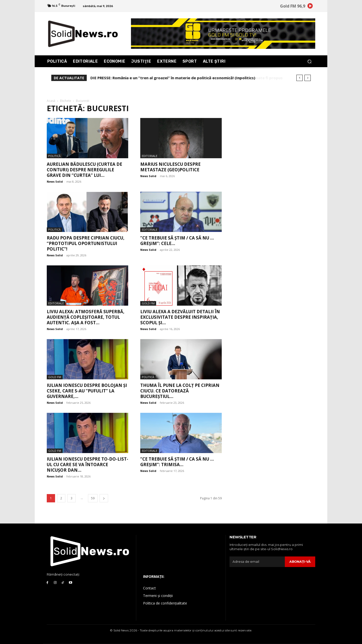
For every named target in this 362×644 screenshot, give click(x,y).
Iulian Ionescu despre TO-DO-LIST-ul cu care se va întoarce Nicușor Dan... (87, 465)
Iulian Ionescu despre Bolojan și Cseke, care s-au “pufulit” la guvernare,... (87, 391)
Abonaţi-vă (300, 561)
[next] (308, 78)
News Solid (55, 182)
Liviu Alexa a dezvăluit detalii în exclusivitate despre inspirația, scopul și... (180, 317)
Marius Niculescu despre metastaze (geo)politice (170, 167)
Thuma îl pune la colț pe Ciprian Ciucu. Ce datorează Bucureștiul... (180, 391)
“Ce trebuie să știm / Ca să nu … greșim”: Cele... (177, 241)
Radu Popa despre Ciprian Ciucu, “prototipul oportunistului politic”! (86, 243)
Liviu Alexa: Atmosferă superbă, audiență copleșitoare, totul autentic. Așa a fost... (86, 317)
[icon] (310, 7)
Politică (54, 156)
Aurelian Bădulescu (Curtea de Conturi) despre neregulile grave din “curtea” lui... (84, 170)
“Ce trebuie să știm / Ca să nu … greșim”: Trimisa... (177, 462)
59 (93, 498)
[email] (257, 562)
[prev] (300, 78)
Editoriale (150, 156)
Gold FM (148, 303)
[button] (309, 61)
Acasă (51, 101)
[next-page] (104, 498)
